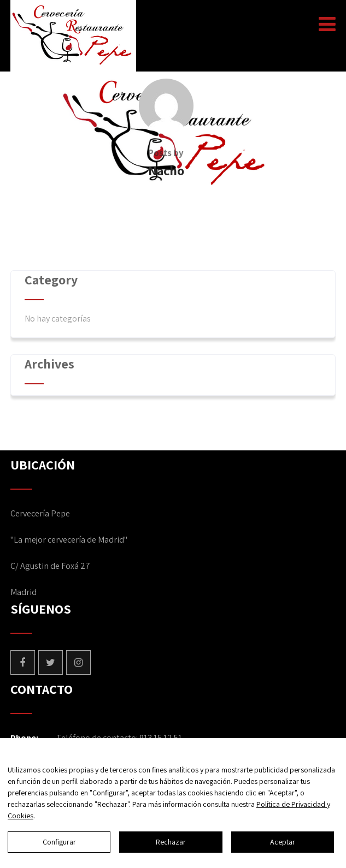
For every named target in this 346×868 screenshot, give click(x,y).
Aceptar (283, 842)
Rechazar (171, 842)
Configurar (59, 842)
